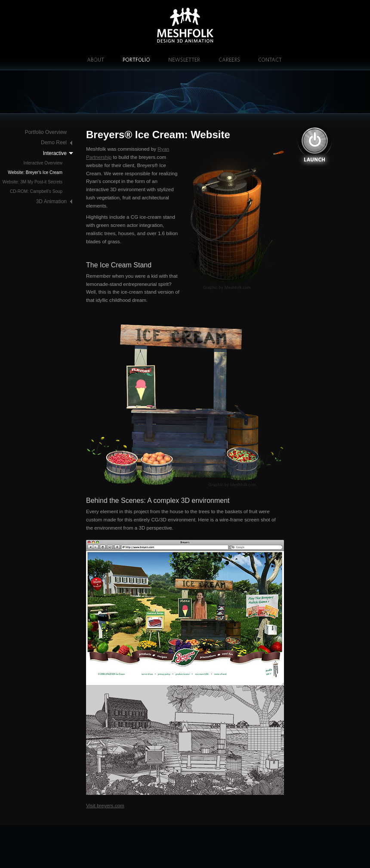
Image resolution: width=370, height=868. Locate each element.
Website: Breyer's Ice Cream (35, 172)
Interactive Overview (43, 163)
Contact (270, 60)
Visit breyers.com (105, 805)
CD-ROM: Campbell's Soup (36, 191)
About (96, 60)
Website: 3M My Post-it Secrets (32, 182)
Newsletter (184, 60)
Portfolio (136, 60)
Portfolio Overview (46, 132)
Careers (229, 60)
